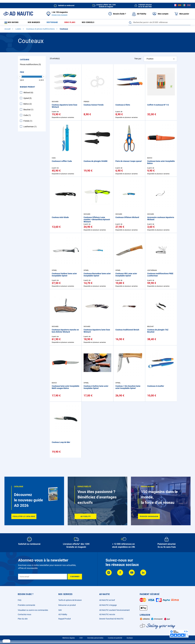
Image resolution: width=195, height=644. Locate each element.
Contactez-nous (24, 614)
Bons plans (75, 23)
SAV (60, 610)
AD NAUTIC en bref (107, 600)
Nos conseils (95, 23)
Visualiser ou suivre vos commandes (33, 610)
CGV (81, 638)
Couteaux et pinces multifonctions (41, 30)
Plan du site (23, 619)
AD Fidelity (63, 614)
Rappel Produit (65, 619)
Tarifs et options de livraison (70, 600)
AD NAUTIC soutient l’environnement (114, 610)
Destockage (55, 23)
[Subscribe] (75, 577)
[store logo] (18, 14)
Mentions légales (69, 638)
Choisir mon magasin (60, 15)
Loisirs (18, 30)
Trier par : (138, 60)
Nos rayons (13, 23)
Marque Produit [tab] (28, 88)
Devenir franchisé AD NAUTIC (111, 619)
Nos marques (35, 23)
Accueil (8, 30)
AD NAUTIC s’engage (108, 605)
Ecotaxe (130, 638)
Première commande (26, 605)
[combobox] (159, 22)
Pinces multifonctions (31, 66)
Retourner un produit (67, 605)
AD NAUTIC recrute (107, 614)
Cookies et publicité (115, 638)
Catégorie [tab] (25, 61)
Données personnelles (95, 638)
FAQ (20, 600)
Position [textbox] (150, 60)
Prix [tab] (22, 73)
